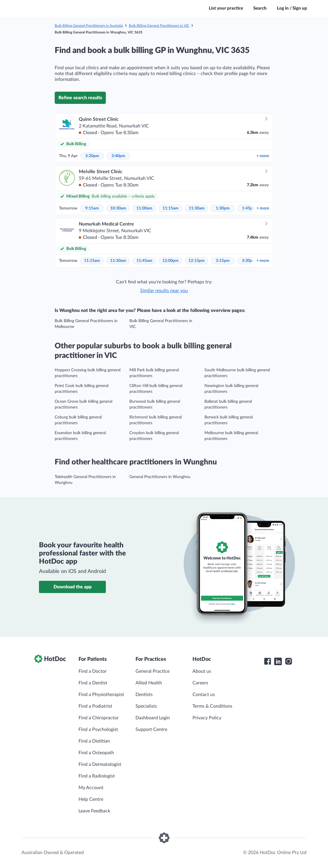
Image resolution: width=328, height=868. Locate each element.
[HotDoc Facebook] (268, 661)
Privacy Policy (207, 718)
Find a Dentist (93, 683)
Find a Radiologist (97, 776)
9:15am (92, 208)
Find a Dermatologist (100, 764)
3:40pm (118, 156)
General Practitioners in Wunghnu (160, 477)
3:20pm (92, 156)
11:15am (171, 208)
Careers (200, 683)
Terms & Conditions (212, 706)
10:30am (118, 208)
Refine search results (80, 98)
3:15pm (223, 261)
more (263, 156)
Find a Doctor (93, 671)
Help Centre (91, 799)
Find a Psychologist (98, 729)
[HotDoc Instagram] (288, 661)
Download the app (73, 587)
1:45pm (249, 208)
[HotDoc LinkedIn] (278, 661)
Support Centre (151, 729)
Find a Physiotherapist (101, 695)
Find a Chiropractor (99, 718)
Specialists (146, 706)
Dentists (144, 695)
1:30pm (223, 208)
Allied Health (149, 683)
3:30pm (249, 261)
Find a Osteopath (96, 753)
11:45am (144, 261)
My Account (91, 788)
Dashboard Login (153, 718)
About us (202, 671)
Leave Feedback (94, 811)
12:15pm (197, 261)
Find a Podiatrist (95, 706)
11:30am (197, 208)
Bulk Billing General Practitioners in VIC (159, 26)
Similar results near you (164, 291)
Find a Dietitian (94, 741)
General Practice (153, 671)
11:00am (144, 208)
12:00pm (170, 261)
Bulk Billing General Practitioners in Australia (89, 26)
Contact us (204, 695)
